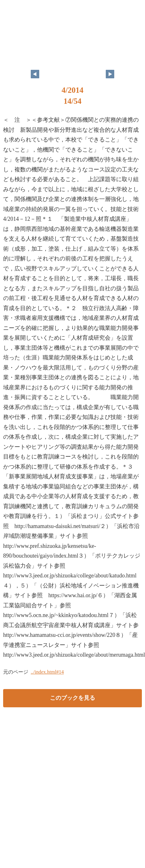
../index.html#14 (47, 672)
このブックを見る (72, 698)
